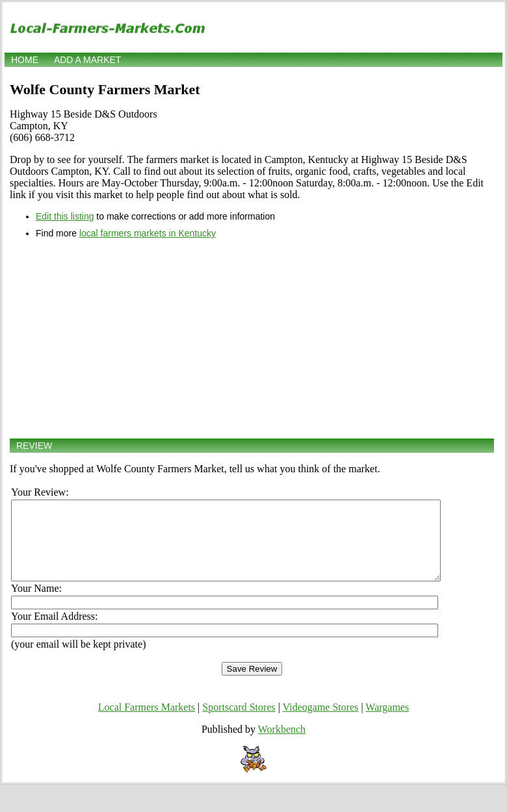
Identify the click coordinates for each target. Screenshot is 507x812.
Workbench (282, 745)
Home (25, 60)
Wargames (387, 723)
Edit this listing (65, 216)
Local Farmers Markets (147, 723)
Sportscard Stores (239, 723)
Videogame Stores (321, 723)
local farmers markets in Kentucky (148, 233)
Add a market (87, 60)
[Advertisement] (252, 338)
